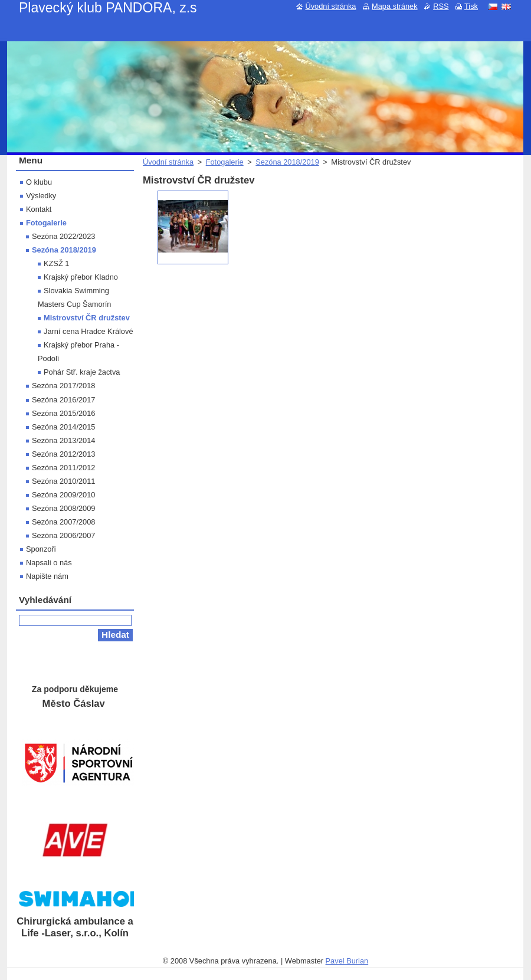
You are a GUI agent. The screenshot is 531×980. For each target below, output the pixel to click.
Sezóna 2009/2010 (63, 495)
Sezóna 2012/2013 (63, 454)
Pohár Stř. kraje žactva (82, 372)
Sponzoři (41, 549)
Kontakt (39, 209)
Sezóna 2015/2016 (63, 413)
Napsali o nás (49, 563)
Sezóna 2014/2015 (63, 427)
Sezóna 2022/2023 (63, 236)
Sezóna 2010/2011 (63, 481)
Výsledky (41, 196)
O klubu (39, 182)
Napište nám (47, 576)
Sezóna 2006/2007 (63, 535)
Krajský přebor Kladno (81, 277)
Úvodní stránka (168, 162)
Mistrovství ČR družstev (87, 318)
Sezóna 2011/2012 (63, 468)
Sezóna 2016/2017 (63, 400)
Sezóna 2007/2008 (63, 522)
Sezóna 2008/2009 (63, 508)
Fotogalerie (225, 162)
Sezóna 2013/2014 (63, 440)
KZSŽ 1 (56, 263)
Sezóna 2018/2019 (287, 162)
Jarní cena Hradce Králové (88, 331)
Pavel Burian (347, 961)
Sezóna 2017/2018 (63, 386)
